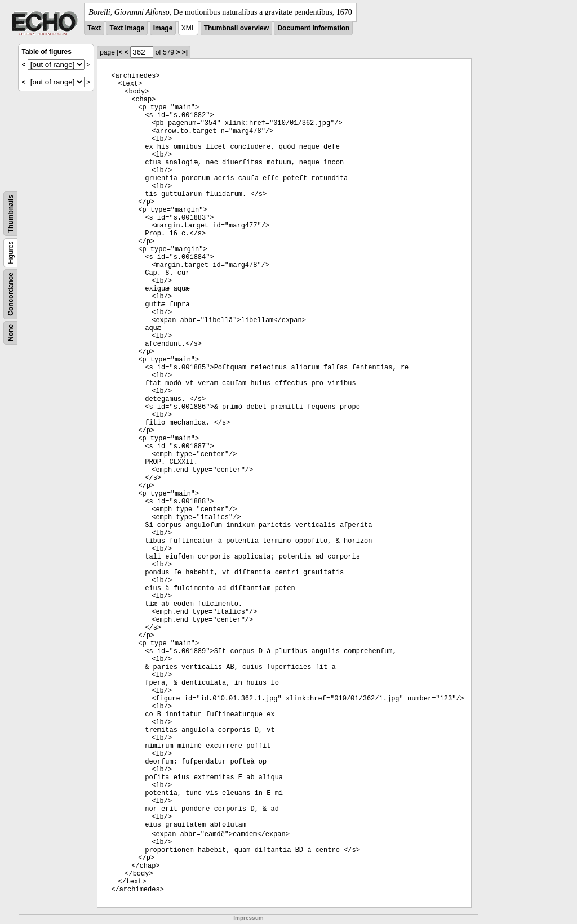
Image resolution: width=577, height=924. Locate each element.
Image (163, 28)
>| (185, 52)
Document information (313, 28)
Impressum (248, 918)
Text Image (127, 28)
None (11, 333)
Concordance (11, 294)
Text (94, 28)
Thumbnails (11, 214)
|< (119, 52)
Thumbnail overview (236, 28)
